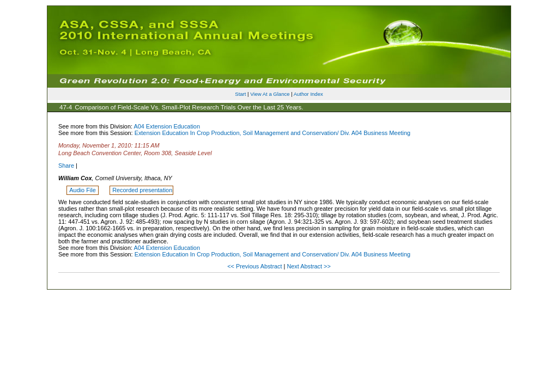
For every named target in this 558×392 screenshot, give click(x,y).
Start (240, 94)
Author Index (308, 94)
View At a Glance (270, 94)
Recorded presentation (142, 190)
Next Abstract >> (308, 266)
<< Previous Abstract (255, 266)
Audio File (83, 190)
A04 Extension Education (167, 126)
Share (66, 166)
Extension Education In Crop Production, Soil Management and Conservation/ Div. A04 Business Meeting (272, 133)
